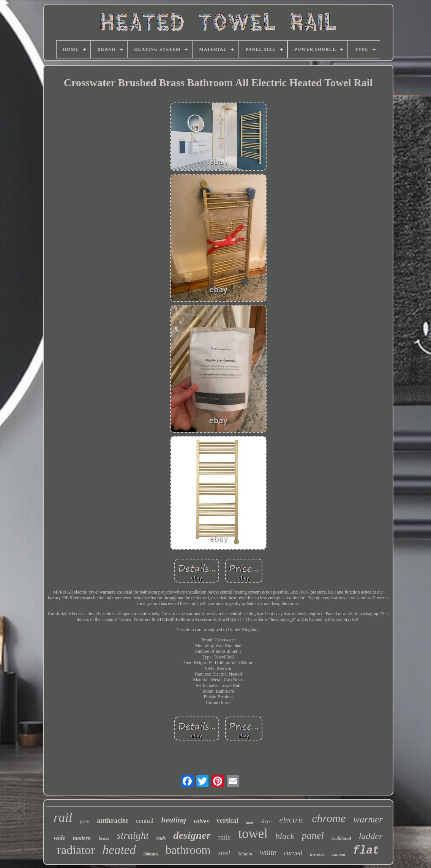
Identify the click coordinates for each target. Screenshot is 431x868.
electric (292, 820)
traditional (341, 838)
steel (224, 853)
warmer (368, 819)
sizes (266, 821)
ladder (371, 836)
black (285, 836)
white (268, 852)
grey (84, 822)
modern (82, 838)
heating (174, 820)
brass (104, 838)
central (145, 821)
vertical (227, 821)
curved (293, 853)
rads (161, 838)
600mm (151, 854)
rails (225, 837)
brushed (317, 855)
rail (63, 817)
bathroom (188, 850)
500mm (245, 854)
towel (253, 834)
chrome (329, 818)
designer (192, 835)
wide (60, 838)
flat (366, 851)
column (339, 855)
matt (249, 823)
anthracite (113, 820)
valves (201, 821)
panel (313, 836)
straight (133, 835)
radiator (76, 850)
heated (119, 850)
